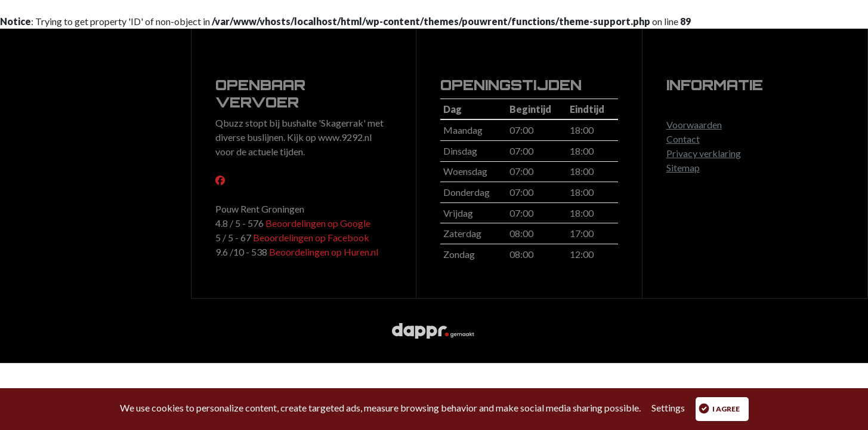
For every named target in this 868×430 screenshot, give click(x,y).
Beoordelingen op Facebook (310, 237)
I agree (719, 408)
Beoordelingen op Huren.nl (323, 252)
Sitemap (683, 168)
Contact (683, 139)
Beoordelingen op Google (317, 223)
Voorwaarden (694, 125)
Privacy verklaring (704, 153)
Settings (668, 408)
